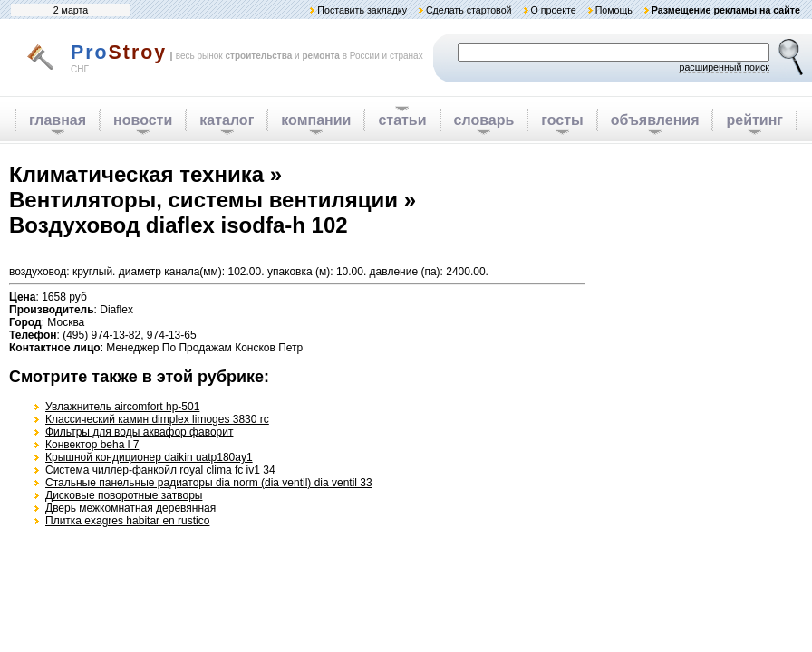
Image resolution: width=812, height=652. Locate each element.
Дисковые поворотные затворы (124, 495)
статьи (402, 120)
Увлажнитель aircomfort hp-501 (122, 407)
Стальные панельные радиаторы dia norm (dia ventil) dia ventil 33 (209, 483)
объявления (655, 120)
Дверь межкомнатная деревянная (130, 508)
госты (562, 120)
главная (58, 120)
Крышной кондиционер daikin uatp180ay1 (149, 457)
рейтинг (754, 120)
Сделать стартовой (469, 10)
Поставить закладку (362, 10)
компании (316, 120)
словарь (484, 120)
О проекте (553, 10)
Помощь (614, 10)
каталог (227, 120)
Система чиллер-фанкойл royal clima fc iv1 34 (160, 470)
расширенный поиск (724, 67)
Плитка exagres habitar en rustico (127, 521)
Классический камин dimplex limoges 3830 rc (157, 419)
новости (143, 120)
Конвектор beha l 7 (92, 445)
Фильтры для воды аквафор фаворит (139, 432)
